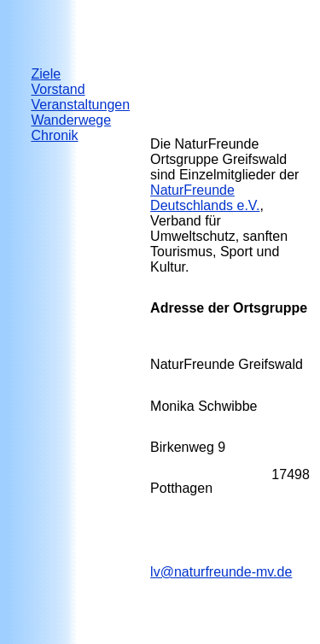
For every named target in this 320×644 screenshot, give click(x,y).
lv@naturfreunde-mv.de (221, 572)
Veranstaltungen (80, 105)
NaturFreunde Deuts (205, 198)
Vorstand (58, 89)
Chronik (54, 135)
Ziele (46, 74)
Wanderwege (71, 120)
